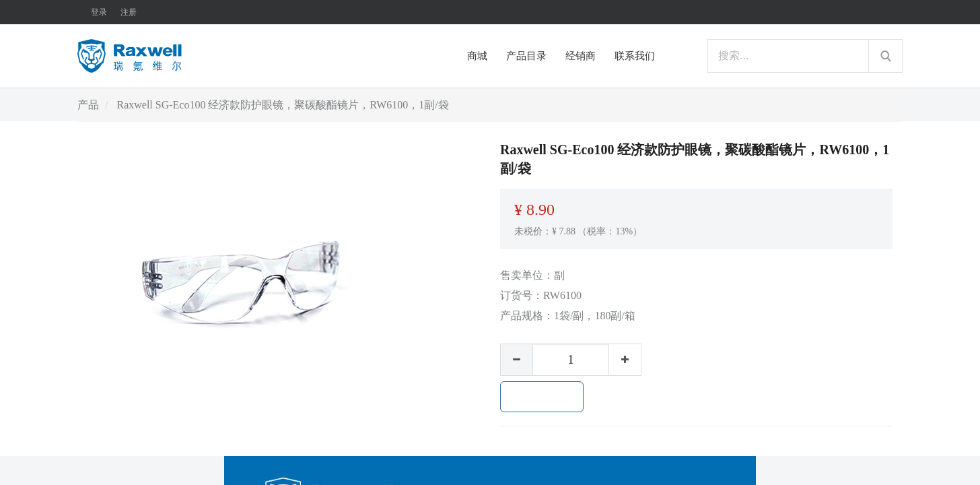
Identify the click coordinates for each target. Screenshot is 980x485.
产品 (88, 105)
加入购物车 (542, 397)
